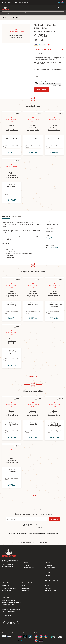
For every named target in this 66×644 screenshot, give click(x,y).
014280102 (27, 565)
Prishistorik (39, 40)
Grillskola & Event (50, 583)
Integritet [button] (48, 588)
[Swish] (9, 636)
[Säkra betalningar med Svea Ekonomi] (4, 636)
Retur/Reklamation (51, 591)
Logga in (48, 575)
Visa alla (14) (33, 496)
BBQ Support (26, 591)
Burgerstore (26, 588)
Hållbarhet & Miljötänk (52, 580)
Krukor (9, 18)
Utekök (4, 18)
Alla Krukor (16, 18)
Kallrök (47, 586)
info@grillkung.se (29, 568)
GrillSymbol (50, 238)
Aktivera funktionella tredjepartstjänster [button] (12, 128)
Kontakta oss (6, 586)
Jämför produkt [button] (52, 247)
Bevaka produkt (42, 89)
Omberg (25, 586)
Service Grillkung (7, 591)
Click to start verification (50, 84)
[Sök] (33, 13)
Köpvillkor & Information (9, 588)
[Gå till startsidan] (5, 8)
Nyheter (47, 578)
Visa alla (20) (33, 377)
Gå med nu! (54, 519)
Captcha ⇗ (57, 85)
